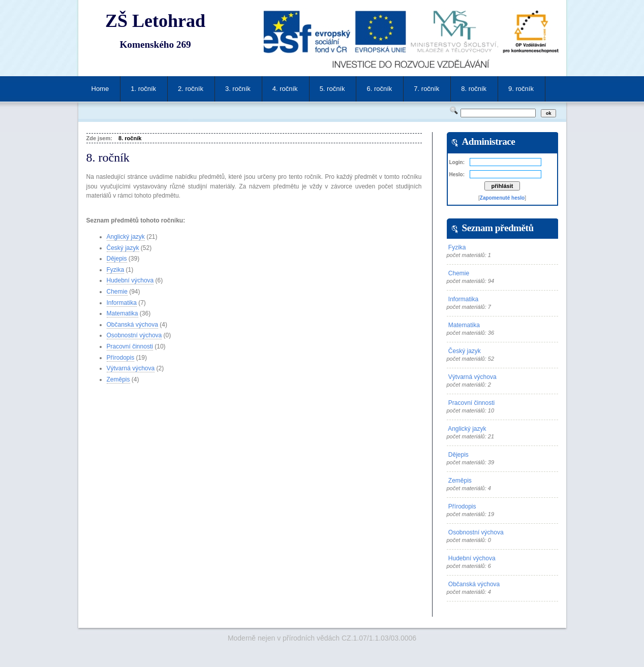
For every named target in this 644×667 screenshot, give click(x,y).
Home (100, 89)
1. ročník (143, 89)
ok (549, 113)
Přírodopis (121, 358)
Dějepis (117, 259)
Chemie (117, 292)
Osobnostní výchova (134, 335)
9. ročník (521, 89)
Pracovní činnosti (130, 346)
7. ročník (426, 89)
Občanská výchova (132, 325)
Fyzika (116, 270)
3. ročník (238, 89)
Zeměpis (118, 379)
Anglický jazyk (126, 237)
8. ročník (474, 89)
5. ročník (332, 89)
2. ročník (191, 89)
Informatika (122, 303)
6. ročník (379, 89)
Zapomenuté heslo (502, 198)
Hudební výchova (130, 280)
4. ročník (285, 89)
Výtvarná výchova (131, 368)
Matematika (122, 313)
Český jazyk (123, 248)
